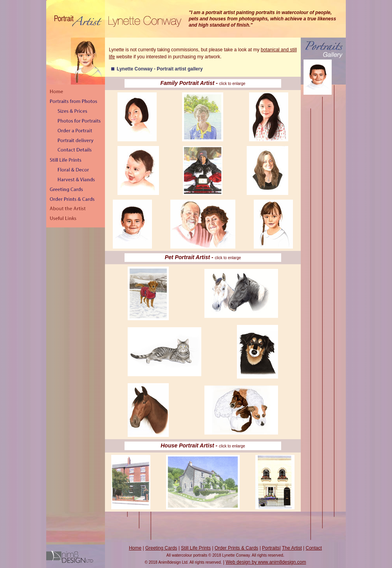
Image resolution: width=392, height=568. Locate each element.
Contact (314, 548)
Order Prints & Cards (236, 548)
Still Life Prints (196, 548)
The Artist (292, 548)
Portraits (271, 548)
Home (135, 548)
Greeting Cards (161, 548)
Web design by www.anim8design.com (266, 562)
